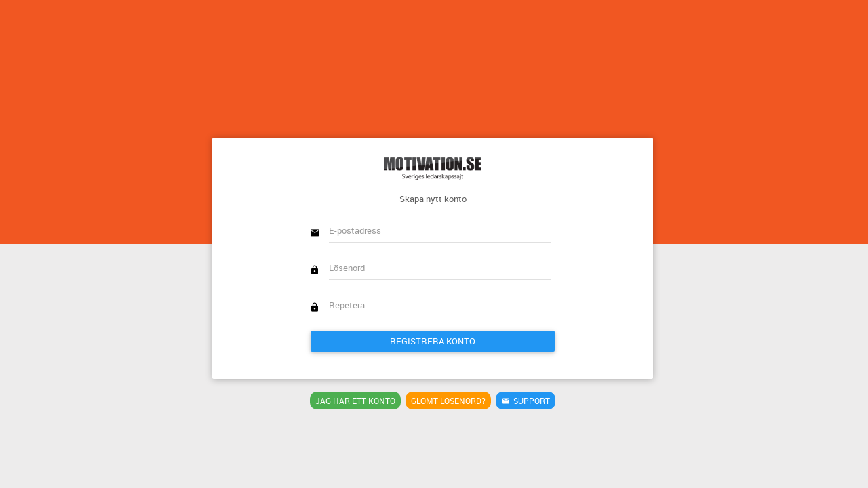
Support (526, 401)
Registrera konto (433, 341)
